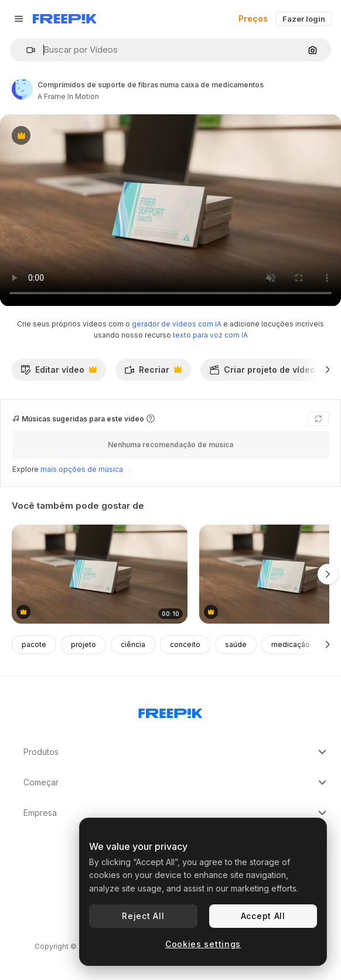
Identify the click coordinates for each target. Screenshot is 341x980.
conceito (185, 644)
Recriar (153, 373)
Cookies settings (203, 944)
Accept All (263, 916)
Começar (176, 782)
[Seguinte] (328, 370)
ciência (133, 644)
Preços (253, 18)
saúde (236, 644)
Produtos (176, 752)
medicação (291, 644)
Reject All (143, 916)
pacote (34, 644)
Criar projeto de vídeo (268, 373)
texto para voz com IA (210, 335)
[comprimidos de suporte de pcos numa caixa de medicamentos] (100, 574)
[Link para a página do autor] (22, 89)
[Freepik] (65, 19)
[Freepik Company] (170, 711)
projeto (83, 644)
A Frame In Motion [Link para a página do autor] (68, 96)
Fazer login (304, 19)
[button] (26, 50)
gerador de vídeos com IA (177, 324)
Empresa (176, 813)
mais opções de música (82, 469)
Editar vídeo (59, 373)
